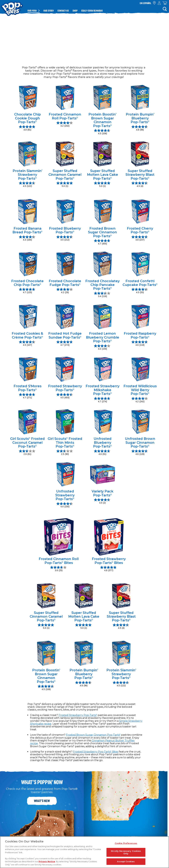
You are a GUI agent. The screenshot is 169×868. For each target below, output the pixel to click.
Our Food (32, 11)
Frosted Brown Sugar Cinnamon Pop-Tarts (93, 735)
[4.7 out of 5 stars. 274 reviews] (65, 344)
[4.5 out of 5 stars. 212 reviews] (65, 239)
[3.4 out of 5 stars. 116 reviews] (102, 295)
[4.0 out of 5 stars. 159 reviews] (102, 347)
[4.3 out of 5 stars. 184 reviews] (27, 239)
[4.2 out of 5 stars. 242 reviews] (65, 124)
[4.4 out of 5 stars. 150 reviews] (65, 505)
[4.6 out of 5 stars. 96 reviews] (140, 128)
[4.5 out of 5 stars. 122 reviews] (27, 185)
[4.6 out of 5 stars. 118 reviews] (140, 344)
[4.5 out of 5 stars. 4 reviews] (140, 185)
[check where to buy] (155, 3)
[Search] (165, 9)
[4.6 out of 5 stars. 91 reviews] (102, 453)
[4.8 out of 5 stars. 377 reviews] (109, 569)
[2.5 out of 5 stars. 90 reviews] (65, 453)
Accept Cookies (126, 861)
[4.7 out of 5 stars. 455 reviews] (102, 242)
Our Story (49, 11)
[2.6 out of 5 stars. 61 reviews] (27, 453)
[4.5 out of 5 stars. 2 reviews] (102, 501)
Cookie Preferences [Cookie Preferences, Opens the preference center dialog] (126, 843)
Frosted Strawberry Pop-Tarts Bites (96, 752)
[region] (84, 852)
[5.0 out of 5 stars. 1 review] (65, 185)
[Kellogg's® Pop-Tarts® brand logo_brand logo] (12, 7)
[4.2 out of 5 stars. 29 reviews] (65, 291)
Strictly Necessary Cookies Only (126, 852)
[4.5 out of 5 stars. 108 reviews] (102, 132)
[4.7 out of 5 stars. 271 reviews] (27, 396)
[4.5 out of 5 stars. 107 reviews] (27, 344)
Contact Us (63, 11)
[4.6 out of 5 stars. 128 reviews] (140, 453)
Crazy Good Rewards (92, 11)
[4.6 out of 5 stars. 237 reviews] (140, 239)
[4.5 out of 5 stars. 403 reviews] (65, 396)
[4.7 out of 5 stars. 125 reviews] (27, 291)
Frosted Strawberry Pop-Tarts (78, 715)
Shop (75, 11)
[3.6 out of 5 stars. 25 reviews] (59, 569)
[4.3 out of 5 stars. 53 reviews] (140, 291)
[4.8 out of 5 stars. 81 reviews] (27, 128)
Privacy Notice (47, 861)
